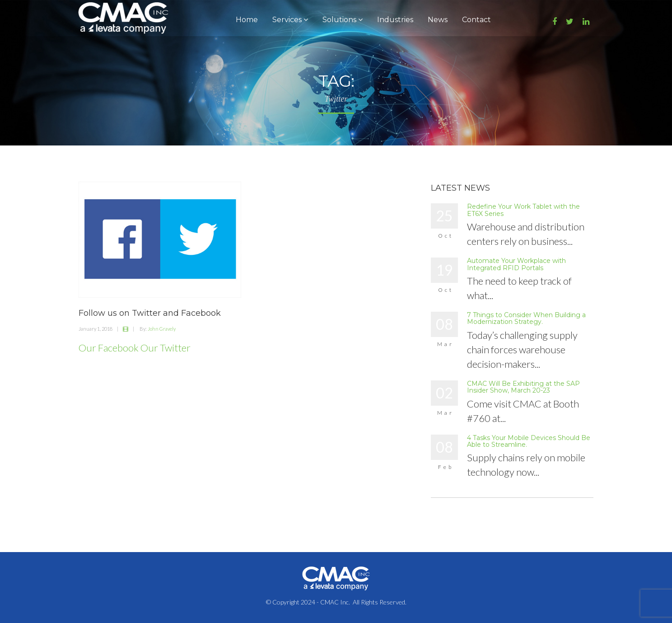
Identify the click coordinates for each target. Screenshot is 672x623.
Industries (395, 20)
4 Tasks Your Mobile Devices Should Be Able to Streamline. (529, 441)
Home (247, 20)
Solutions (343, 20)
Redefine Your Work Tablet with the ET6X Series (523, 210)
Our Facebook (109, 348)
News (438, 20)
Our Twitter (166, 348)
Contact (476, 20)
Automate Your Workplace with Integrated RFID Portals (516, 264)
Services (290, 20)
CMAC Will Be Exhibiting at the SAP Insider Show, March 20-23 (523, 387)
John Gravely (162, 329)
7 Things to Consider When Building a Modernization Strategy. (526, 318)
